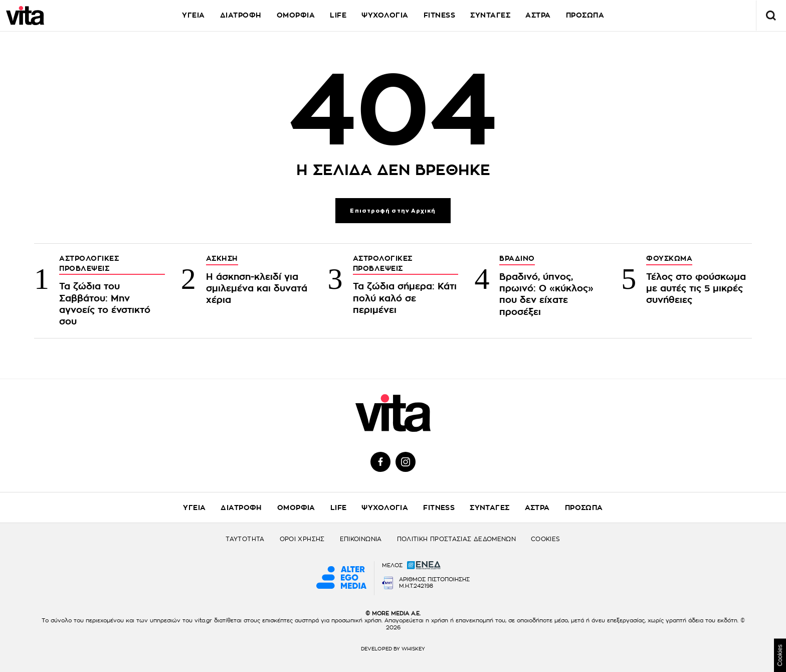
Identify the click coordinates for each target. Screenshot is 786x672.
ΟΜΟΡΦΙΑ (296, 15)
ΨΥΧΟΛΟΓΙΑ (385, 15)
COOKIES (546, 539)
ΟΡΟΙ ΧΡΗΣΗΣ (302, 539)
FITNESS (440, 15)
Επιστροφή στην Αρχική (393, 211)
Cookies (780, 655)
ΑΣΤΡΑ (538, 15)
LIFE (338, 15)
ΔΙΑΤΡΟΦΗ (241, 15)
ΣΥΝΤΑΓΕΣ (490, 15)
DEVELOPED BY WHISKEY (393, 649)
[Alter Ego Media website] (341, 578)
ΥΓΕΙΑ (193, 15)
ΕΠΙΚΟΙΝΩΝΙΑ (361, 539)
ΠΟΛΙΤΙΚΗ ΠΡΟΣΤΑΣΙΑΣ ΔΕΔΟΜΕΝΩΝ (456, 539)
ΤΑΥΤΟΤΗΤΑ (245, 539)
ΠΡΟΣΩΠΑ (585, 15)
